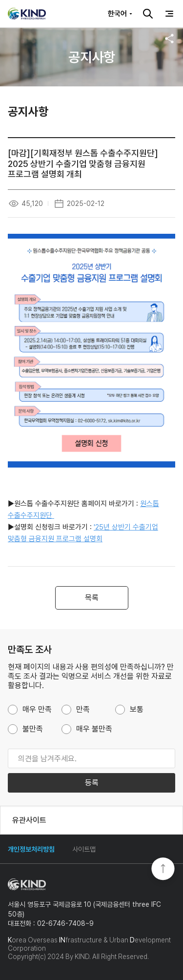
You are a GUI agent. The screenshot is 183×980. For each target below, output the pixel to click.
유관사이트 (29, 820)
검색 (148, 14)
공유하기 (169, 39)
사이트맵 (84, 849)
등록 (92, 783)
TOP (163, 870)
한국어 (117, 14)
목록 (92, 598)
